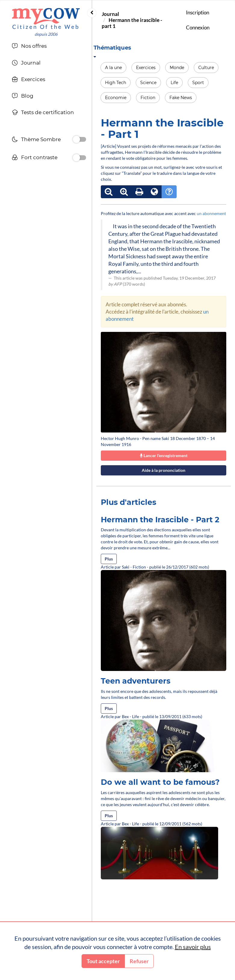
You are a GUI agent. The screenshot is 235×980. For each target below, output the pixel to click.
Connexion (198, 27)
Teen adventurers (136, 681)
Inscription (198, 12)
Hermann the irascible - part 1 (132, 23)
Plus (109, 559)
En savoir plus (193, 947)
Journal (110, 14)
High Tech (116, 83)
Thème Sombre (36, 140)
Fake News (181, 98)
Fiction (148, 98)
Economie (116, 98)
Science (148, 83)
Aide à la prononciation (164, 470)
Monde (177, 68)
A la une (113, 68)
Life (174, 83)
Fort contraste (35, 158)
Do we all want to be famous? (160, 782)
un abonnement (211, 213)
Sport (198, 83)
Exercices (146, 68)
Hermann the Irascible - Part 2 (160, 520)
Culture (206, 68)
